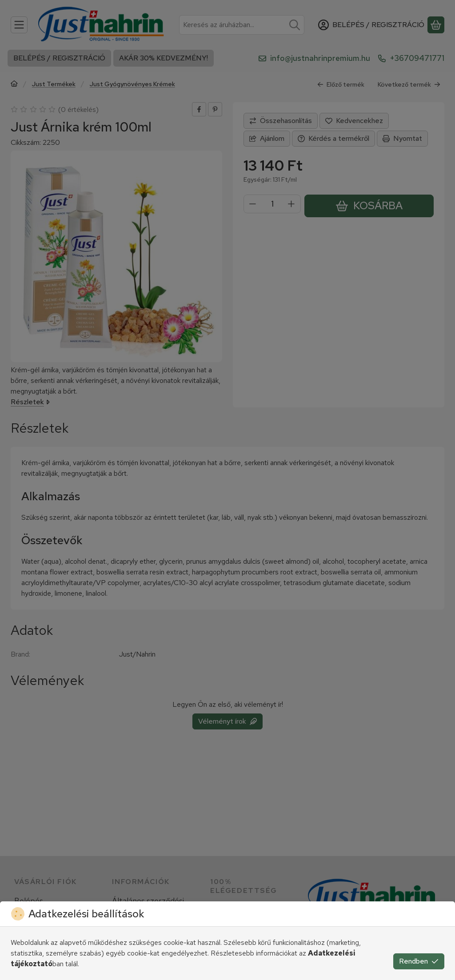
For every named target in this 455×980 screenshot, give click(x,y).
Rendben (419, 961)
